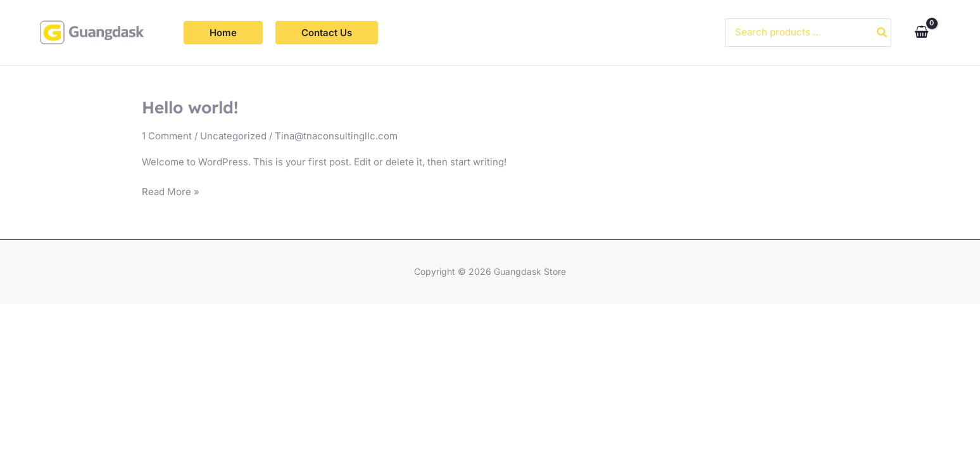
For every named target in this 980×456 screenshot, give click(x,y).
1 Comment (167, 136)
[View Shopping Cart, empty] (921, 33)
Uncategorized (233, 136)
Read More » (171, 191)
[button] (223, 33)
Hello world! (190, 107)
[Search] (883, 33)
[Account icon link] (952, 33)
